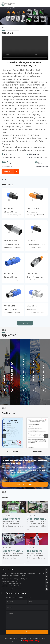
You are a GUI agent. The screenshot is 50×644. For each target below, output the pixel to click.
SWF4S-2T (8, 208)
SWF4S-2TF (32, 241)
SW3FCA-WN (33, 208)
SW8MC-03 (32, 273)
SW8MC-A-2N (10, 241)
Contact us (7, 569)
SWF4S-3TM (9, 306)
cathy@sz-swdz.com (15, 589)
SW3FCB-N (32, 306)
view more (25, 323)
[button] (21, 22)
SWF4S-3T (8, 273)
